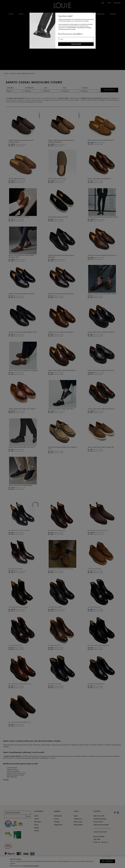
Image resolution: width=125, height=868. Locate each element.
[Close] (93, 13)
